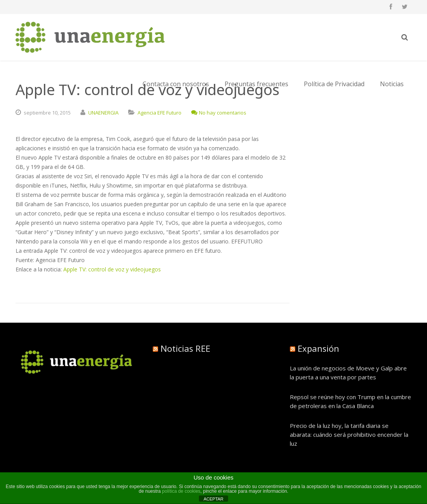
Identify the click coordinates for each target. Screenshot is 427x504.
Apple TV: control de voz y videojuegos (112, 269)
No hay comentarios (219, 113)
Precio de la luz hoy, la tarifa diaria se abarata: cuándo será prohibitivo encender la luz (349, 434)
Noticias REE (185, 348)
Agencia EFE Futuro (159, 113)
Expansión (318, 348)
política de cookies (181, 491)
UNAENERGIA (103, 113)
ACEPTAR (213, 499)
